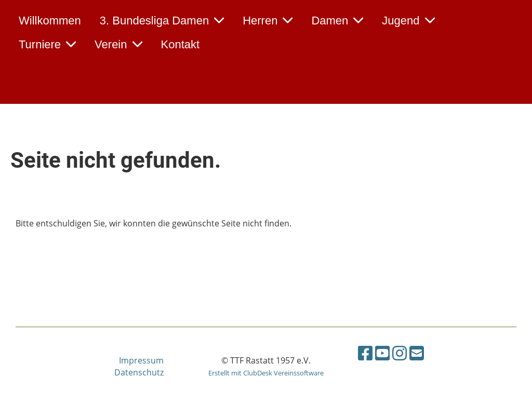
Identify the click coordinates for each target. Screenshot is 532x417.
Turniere (47, 44)
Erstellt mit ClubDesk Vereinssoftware (266, 373)
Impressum (141, 360)
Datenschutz (139, 372)
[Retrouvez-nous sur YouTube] (382, 353)
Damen (337, 21)
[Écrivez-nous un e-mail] (417, 353)
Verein (118, 44)
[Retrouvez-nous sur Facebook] (365, 353)
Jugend (408, 21)
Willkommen (50, 21)
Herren (268, 21)
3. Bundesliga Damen (162, 21)
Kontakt (181, 44)
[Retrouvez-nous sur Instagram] (400, 353)
